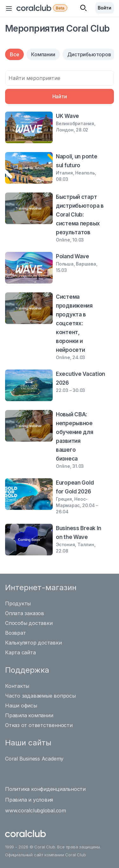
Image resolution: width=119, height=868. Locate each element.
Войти (105, 8)
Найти (60, 96)
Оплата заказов (25, 613)
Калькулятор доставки (33, 643)
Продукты (18, 603)
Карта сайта (20, 652)
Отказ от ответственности (39, 725)
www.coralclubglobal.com (36, 810)
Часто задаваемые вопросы (40, 696)
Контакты (17, 686)
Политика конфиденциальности (45, 789)
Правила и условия (29, 800)
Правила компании (29, 715)
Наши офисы (21, 706)
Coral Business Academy (34, 759)
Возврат (15, 633)
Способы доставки (29, 623)
